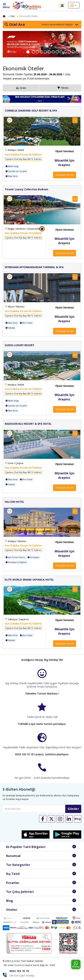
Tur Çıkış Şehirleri (20, 892)
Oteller (12, 910)
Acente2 (16, 962)
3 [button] (39, 52)
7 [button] (55, 52)
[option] (42, 45)
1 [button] (31, 52)
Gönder (73, 809)
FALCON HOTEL (14, 503)
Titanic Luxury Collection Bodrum (26, 190)
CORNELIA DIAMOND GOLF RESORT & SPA (31, 111)
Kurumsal (13, 857)
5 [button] (47, 52)
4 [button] (43, 52)
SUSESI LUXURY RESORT (20, 346)
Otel (12, 16)
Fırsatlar (13, 883)
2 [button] (35, 52)
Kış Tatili (13, 875)
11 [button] (71, 52)
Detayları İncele (65, 176)
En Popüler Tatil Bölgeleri (26, 848)
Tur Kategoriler (18, 866)
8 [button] (59, 52)
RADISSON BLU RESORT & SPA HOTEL (28, 425)
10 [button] (67, 52)
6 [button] (51, 52)
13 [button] (79, 52)
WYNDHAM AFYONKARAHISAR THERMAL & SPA (34, 268)
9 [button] (63, 52)
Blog (10, 901)
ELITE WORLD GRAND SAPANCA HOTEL (29, 580)
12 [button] (75, 52)
